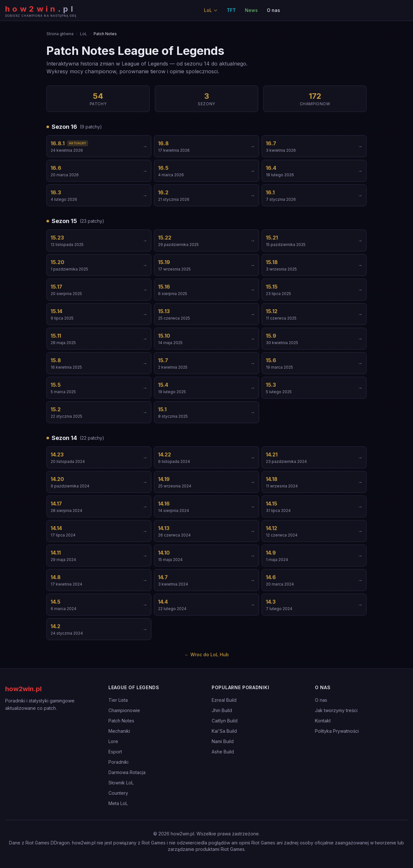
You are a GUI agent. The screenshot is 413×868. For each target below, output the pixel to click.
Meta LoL (118, 803)
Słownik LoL (121, 783)
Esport (115, 752)
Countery (118, 793)
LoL (211, 10)
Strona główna (60, 34)
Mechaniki (119, 731)
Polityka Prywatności (337, 731)
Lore (113, 741)
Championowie (124, 710)
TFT (231, 10)
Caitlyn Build (225, 721)
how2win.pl (23, 689)
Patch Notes (121, 721)
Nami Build (223, 741)
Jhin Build (222, 710)
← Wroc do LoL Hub (207, 654)
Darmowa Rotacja (127, 772)
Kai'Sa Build (224, 731)
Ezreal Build (224, 700)
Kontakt (323, 721)
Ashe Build (223, 752)
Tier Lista (118, 700)
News (251, 10)
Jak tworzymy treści (336, 710)
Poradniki (118, 762)
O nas (273, 10)
